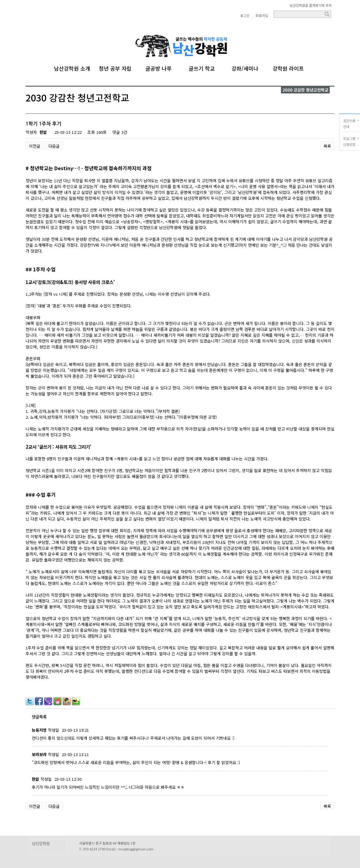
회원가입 (262, 15)
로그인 (245, 15)
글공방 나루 (159, 68)
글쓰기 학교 (202, 68)
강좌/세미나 (245, 68)
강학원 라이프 (288, 68)
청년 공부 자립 (115, 68)
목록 (327, 146)
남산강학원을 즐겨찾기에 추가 (311, 5)
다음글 (54, 146)
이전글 (35, 146)
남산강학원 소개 (72, 68)
